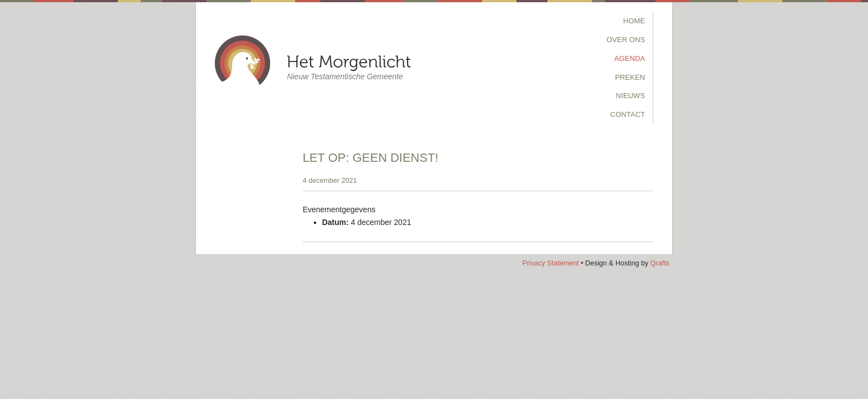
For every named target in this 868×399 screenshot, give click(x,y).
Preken (630, 77)
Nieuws (630, 96)
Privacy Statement (550, 263)
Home (634, 21)
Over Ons (626, 40)
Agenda (630, 58)
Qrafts (660, 263)
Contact (627, 114)
